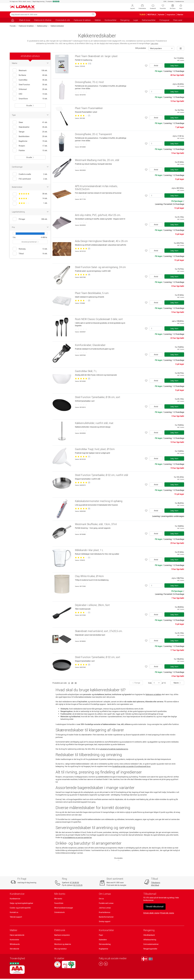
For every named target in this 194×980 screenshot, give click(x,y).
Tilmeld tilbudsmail (154, 906)
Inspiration (171, 15)
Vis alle (30, 105)
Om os (101, 899)
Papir (101, 935)
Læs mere (154, 43)
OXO (20, 94)
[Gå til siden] (13, 20)
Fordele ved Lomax (106, 903)
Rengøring (149, 930)
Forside (13, 26)
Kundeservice (180, 1)
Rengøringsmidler (150, 949)
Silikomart (23, 89)
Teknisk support (16, 917)
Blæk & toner (25, 20)
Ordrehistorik (59, 912)
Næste (177, 683)
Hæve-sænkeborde (17, 935)
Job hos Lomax (105, 908)
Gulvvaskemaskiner (151, 944)
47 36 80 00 (74, 883)
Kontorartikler (106, 930)
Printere (57, 940)
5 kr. (14, 237)
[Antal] (156, 92)
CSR (165, 1)
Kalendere (103, 940)
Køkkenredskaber (57, 26)
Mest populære (156, 48)
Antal (156, 65)
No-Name (22, 75)
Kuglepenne (103, 949)
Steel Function (24, 85)
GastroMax (23, 80)
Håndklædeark (149, 935)
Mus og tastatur (61, 949)
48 (76, 683)
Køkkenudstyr (42, 26)
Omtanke (171, 1)
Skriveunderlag (105, 944)
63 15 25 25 (78, 885)
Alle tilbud (155, 885)
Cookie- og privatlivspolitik (20, 908)
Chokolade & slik (63, 20)
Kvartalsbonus (105, 912)
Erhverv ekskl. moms (151, 913)
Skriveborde (14, 949)
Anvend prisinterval (30, 242)
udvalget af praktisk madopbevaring (114, 749)
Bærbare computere (62, 935)
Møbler (14, 930)
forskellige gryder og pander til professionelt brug (131, 766)
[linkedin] (105, 964)
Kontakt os (14, 912)
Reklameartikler (149, 20)
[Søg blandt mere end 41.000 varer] (50, 15)
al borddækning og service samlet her (77, 837)
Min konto (58, 899)
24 (72, 683)
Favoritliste (59, 903)
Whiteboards (15, 944)
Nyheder (161, 15)
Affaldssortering (150, 940)
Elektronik (60, 930)
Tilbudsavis (156, 883)
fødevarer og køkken (153, 694)
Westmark (23, 70)
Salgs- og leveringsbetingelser (21, 903)
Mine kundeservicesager (64, 908)
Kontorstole (14, 940)
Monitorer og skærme (63, 944)
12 (69, 683)
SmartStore (23, 99)
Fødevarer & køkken (26, 26)
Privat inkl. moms (167, 913)
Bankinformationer (106, 917)
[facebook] (101, 964)
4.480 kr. (44, 237)
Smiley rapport (105, 921)
